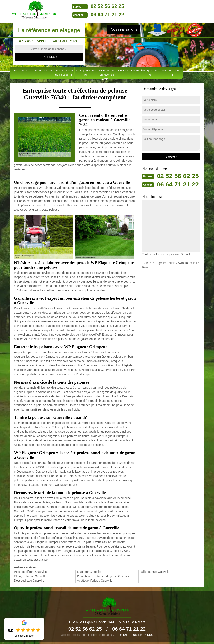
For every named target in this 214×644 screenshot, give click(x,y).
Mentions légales (137, 637)
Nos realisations (124, 29)
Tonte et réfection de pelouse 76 (64, 73)
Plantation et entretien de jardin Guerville (103, 576)
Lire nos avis (24, 636)
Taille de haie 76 (42, 70)
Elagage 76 (20, 70)
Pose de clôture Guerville (30, 572)
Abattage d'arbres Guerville (95, 581)
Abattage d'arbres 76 (85, 73)
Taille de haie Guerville (155, 572)
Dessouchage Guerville (29, 581)
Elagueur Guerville (89, 572)
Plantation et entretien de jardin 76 (107, 74)
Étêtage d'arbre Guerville (30, 576)
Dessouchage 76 (129, 70)
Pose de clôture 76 (172, 73)
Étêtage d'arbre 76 (150, 73)
